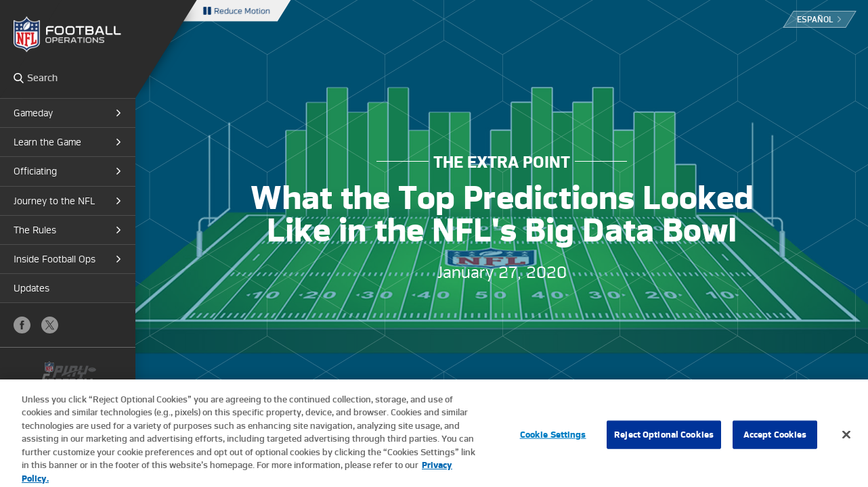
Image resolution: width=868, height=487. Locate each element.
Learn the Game (47, 142)
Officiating (35, 171)
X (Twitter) (50, 325)
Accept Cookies (775, 439)
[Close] (846, 439)
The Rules (35, 230)
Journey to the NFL (54, 201)
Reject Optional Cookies (664, 439)
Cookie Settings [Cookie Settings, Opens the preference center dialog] (553, 439)
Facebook (22, 325)
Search (19, 78)
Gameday (33, 113)
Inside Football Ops (55, 259)
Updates (31, 288)
